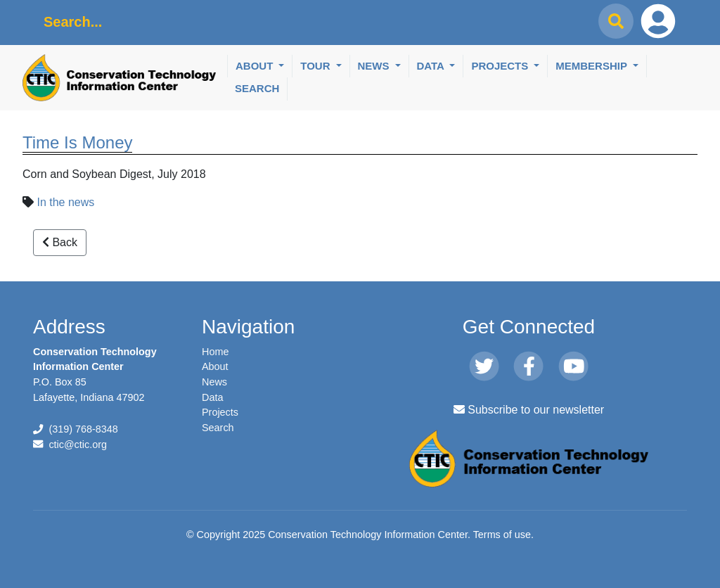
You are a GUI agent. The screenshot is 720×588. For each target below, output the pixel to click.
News (375, 66)
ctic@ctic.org (78, 445)
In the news (65, 202)
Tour (316, 66)
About (256, 66)
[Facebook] (528, 367)
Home (215, 352)
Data (432, 66)
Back (60, 242)
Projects (501, 66)
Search (257, 88)
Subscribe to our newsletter (529, 410)
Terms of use (502, 535)
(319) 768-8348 (83, 429)
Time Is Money (77, 142)
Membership (593, 66)
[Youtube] (573, 367)
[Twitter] (484, 367)
